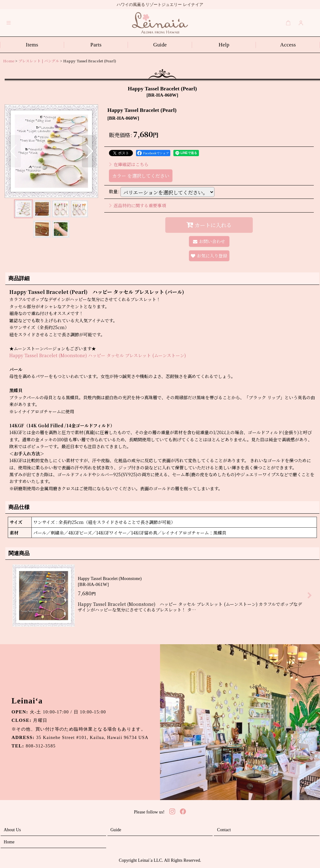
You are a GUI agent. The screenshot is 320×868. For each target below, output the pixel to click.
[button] (9, 23)
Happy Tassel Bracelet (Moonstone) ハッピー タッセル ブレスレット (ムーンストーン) (98, 355)
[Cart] (288, 23)
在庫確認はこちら (129, 164)
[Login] (301, 23)
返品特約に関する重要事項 (137, 205)
